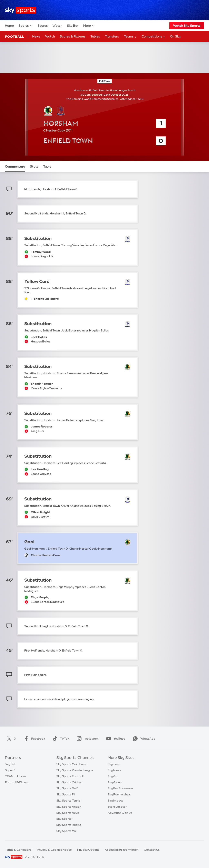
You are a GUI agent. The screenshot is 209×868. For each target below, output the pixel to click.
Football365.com (17, 782)
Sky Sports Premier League (75, 770)
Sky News (114, 770)
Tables (95, 36)
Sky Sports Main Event (72, 764)
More (89, 26)
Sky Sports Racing (69, 825)
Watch (57, 26)
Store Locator (117, 807)
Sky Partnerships (119, 794)
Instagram (87, 739)
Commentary (15, 166)
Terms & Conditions (18, 850)
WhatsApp (143, 739)
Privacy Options (88, 850)
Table (47, 166)
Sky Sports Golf (67, 788)
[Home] (21, 10)
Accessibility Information (122, 850)
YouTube (115, 739)
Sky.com (114, 764)
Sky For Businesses (121, 788)
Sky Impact (115, 801)
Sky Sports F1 (66, 794)
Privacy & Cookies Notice (54, 850)
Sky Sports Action (69, 807)
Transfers (112, 36)
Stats (34, 166)
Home (9, 26)
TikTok (60, 739)
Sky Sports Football (70, 776)
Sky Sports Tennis (68, 801)
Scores (43, 26)
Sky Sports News (68, 813)
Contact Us (152, 850)
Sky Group (115, 782)
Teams (130, 37)
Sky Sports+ (64, 819)
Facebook (34, 739)
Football (15, 36)
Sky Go (112, 776)
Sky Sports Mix (66, 831)
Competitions (153, 37)
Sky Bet (73, 26)
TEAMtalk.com (15, 776)
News (36, 36)
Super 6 (10, 770)
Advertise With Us (120, 813)
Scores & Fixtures (73, 36)
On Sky (175, 36)
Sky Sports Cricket (69, 782)
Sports (26, 26)
